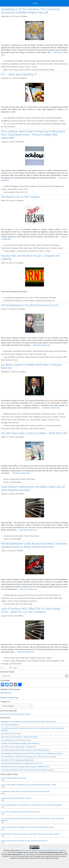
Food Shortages (15, 482)
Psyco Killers (13, 189)
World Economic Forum (9, 360)
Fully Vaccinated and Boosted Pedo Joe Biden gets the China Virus (22, 763)
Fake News (5, 64)
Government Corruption (28, 64)
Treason (34, 67)
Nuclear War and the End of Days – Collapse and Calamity (30, 257)
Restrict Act (33, 251)
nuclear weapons (29, 301)
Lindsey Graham (23, 251)
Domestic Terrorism (43, 61)
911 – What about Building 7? (19, 74)
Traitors (27, 67)
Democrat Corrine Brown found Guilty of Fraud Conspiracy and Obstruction (24, 841)
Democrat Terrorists (8, 428)
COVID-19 (24, 192)
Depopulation (21, 661)
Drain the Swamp (57, 61)
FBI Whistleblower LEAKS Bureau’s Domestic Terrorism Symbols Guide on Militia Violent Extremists (34, 545)
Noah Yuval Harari (56, 357)
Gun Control (29, 298)
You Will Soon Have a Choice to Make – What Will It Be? (34, 433)
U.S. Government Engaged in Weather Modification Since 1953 (21, 812)
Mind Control (59, 64)
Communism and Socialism (13, 61)
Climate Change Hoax (11, 479)
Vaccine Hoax (23, 189)
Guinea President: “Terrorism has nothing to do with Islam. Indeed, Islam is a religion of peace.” (30, 834)
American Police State (11, 426)
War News (52, 298)
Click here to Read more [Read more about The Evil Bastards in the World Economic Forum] (42, 345)
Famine (23, 479)
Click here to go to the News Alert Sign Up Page (15, 714)
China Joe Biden (24, 70)
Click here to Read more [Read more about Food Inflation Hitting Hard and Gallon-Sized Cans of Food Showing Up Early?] (28, 530)
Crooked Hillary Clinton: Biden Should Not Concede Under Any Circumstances (25, 792)
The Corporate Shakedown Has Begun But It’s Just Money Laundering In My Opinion (27, 827)
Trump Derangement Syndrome (25, 601)
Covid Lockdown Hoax (11, 192)
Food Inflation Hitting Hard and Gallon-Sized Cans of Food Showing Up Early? (33, 488)
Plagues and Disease (43, 301)
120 (11, 668)
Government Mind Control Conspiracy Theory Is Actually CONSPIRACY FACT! (25, 767)
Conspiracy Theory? (23, 118)
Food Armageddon (53, 661)
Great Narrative (9, 298)
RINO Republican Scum (41, 248)
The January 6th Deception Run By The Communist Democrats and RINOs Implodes (27, 770)
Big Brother (11, 118)
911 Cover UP (12, 124)
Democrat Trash (30, 61)
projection (42, 428)
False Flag (22, 124)
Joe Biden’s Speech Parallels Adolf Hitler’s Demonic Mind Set (32, 366)
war (53, 301)
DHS (8, 417)
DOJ (12, 417)
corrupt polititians (10, 251)
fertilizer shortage (39, 661)
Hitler (18, 428)
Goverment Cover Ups (18, 121)
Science (49, 658)
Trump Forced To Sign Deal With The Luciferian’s (16, 798)
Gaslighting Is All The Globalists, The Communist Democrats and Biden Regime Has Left (30, 11)
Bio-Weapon (17, 301)
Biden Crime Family (10, 70)
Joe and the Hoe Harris (45, 64)
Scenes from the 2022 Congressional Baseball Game (17, 760)
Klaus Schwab (30, 357)
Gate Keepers (55, 245)
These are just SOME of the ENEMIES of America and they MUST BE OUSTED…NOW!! (29, 785)
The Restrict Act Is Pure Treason (20, 197)
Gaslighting (14, 64)
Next (16, 668)
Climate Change (9, 661)
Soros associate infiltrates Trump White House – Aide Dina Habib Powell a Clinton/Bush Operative (31, 805)
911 (5, 118)
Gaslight (51, 70)
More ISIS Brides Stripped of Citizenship (13, 778)
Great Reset (20, 298)
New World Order (42, 357)
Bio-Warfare (8, 301)
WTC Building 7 (10, 127)
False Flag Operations (54, 118)
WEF (44, 354)
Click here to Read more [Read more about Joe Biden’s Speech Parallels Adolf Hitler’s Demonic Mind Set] (51, 408)
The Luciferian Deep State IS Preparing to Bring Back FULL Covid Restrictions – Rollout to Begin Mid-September (33, 134)
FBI (31, 417)
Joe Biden (24, 428)
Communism (40, 426)
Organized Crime (22, 354)
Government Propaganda (51, 124)
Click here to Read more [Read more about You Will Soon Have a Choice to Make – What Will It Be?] (21, 473)
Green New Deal (15, 664)
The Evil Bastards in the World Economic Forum (30, 305)
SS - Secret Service (33, 420)
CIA (19, 414)
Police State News (51, 121)
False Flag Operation (34, 124)
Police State (33, 428)
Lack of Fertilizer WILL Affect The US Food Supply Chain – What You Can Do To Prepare (31, 610)
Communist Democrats (39, 70)
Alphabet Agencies (10, 414)
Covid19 (6, 186)
